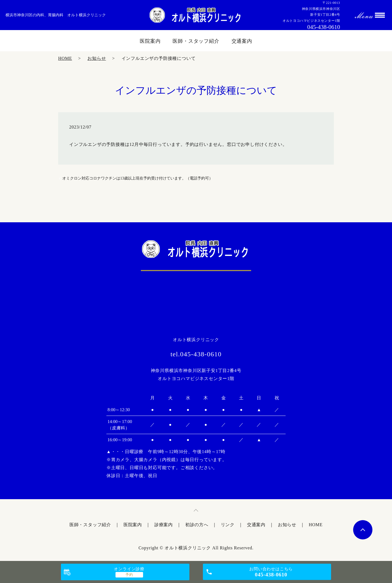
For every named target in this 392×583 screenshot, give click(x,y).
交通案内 (242, 41)
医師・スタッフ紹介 (196, 41)
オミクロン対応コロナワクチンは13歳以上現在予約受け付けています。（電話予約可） (138, 178)
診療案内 (164, 525)
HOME (65, 58)
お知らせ (97, 58)
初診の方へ (197, 525)
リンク (228, 525)
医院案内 (150, 41)
